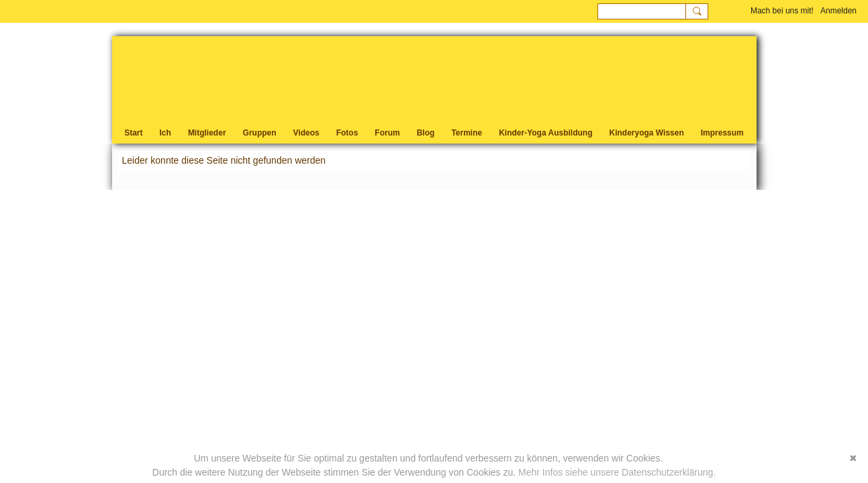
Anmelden (838, 11)
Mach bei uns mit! (782, 11)
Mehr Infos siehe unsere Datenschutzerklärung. (617, 472)
